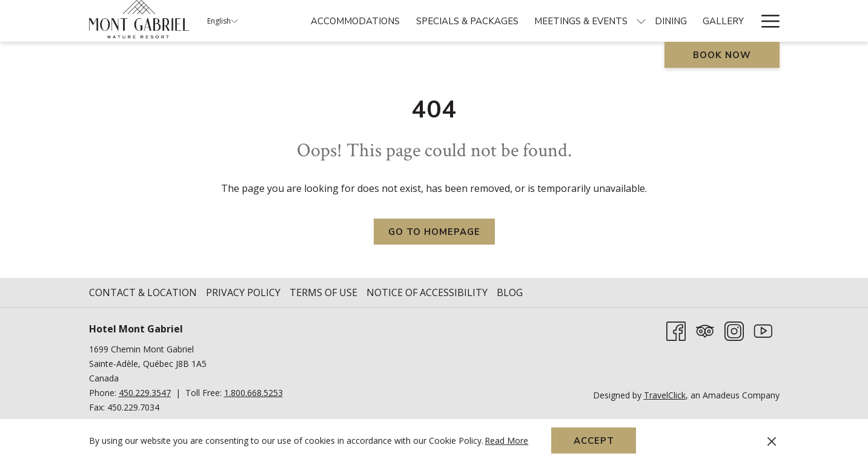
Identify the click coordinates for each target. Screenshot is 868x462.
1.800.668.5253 (253, 393)
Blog (510, 292)
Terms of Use (323, 292)
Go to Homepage (434, 232)
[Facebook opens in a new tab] (676, 330)
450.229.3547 (145, 393)
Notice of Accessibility (427, 292)
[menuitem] (355, 21)
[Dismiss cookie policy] (772, 441)
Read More (507, 441)
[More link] (766, 21)
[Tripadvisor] (705, 330)
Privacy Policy (243, 292)
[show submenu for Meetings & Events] (641, 21)
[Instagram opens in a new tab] (734, 330)
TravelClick (665, 395)
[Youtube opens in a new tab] (763, 330)
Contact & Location (143, 292)
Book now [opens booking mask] (722, 55)
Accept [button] (594, 441)
